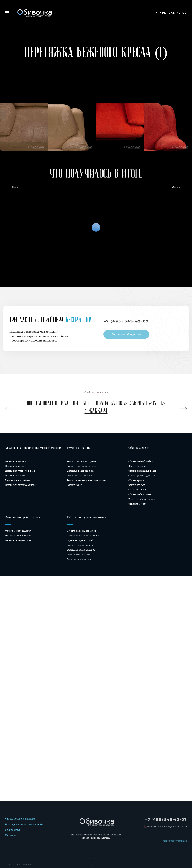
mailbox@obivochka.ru (175, 843)
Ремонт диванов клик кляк (81, 466)
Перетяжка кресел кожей (80, 540)
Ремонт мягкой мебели (18, 480)
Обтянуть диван (137, 490)
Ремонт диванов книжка (80, 471)
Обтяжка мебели (137, 504)
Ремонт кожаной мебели (80, 545)
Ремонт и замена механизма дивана (87, 480)
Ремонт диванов (78, 448)
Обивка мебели (139, 448)
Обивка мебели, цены (140, 494)
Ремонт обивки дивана (79, 475)
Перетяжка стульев (15, 475)
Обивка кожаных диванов (142, 471)
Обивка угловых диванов (142, 475)
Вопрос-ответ (13, 831)
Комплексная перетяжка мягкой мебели (33, 448)
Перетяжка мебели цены (18, 540)
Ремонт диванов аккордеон (81, 461)
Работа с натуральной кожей (87, 517)
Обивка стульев (137, 485)
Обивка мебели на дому (18, 531)
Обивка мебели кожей (79, 555)
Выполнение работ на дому (24, 517)
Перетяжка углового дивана (20, 471)
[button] (7, 13)
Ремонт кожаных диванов (81, 550)
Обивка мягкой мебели (141, 461)
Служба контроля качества (20, 820)
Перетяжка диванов (16, 461)
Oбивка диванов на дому (19, 536)
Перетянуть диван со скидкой (21, 485)
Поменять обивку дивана (142, 499)
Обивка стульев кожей (79, 559)
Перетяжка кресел (15, 466)
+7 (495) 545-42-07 (170, 13)
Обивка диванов (137, 466)
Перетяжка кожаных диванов (83, 536)
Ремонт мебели (75, 485)
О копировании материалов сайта (24, 825)
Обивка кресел (136, 480)
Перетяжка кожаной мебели (82, 531)
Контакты (11, 836)
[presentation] (183, 409)
